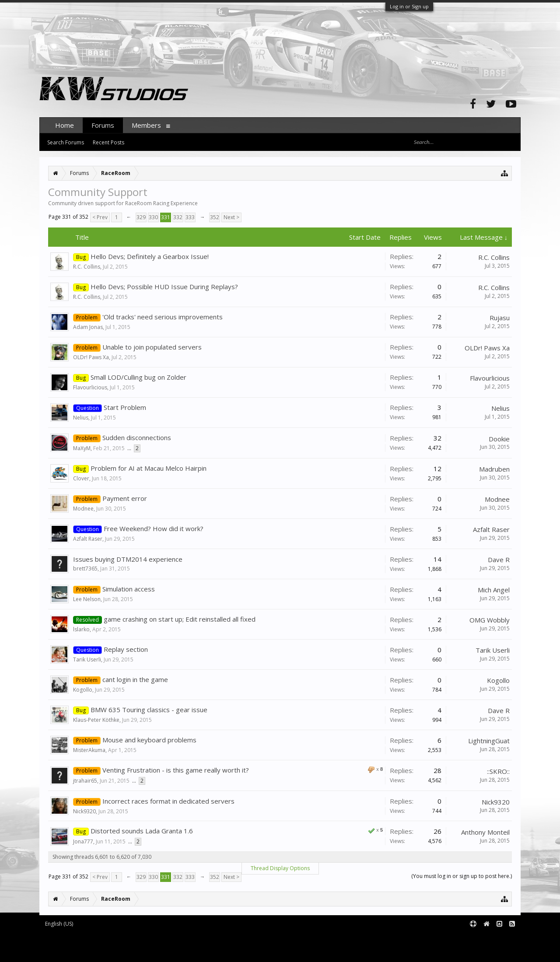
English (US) (59, 924)
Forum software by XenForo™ (112, 939)
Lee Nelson (87, 599)
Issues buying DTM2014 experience (128, 559)
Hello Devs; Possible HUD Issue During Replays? (164, 287)
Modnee (83, 509)
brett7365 (85, 568)
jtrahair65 (85, 781)
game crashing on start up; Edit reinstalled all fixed (180, 619)
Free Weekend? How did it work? (154, 528)
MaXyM (82, 448)
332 (178, 217)
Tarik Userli (87, 659)
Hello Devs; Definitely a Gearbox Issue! (150, 256)
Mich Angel (494, 590)
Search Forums (66, 142)
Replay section (126, 649)
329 (141, 217)
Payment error (125, 498)
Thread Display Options (280, 868)
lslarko (81, 629)
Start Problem (125, 407)
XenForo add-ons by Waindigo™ (78, 945)
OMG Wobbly (490, 620)
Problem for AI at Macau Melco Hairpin (149, 468)
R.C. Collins (87, 267)
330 (153, 217)
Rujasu (500, 318)
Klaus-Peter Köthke (96, 720)
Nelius (81, 418)
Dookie (499, 439)
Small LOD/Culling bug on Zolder (138, 377)
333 (190, 217)
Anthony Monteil (485, 832)
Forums (103, 125)
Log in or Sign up (409, 6)
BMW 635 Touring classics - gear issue (149, 710)
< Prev (100, 217)
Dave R (499, 560)
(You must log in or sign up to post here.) (462, 876)
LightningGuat (489, 741)
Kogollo (83, 690)
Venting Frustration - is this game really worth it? (176, 770)
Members (146, 125)
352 (215, 217)
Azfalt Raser (88, 539)
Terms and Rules (499, 939)
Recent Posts (108, 142)
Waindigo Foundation (156, 945)
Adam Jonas (88, 327)
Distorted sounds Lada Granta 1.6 (142, 831)
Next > (231, 217)
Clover (81, 478)
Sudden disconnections (137, 437)
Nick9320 (84, 811)
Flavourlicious (90, 387)
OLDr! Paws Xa (91, 357)
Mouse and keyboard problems (149, 740)
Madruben (494, 469)
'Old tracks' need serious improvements (163, 317)
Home (65, 125)
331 (166, 217)
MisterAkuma (89, 750)
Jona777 (83, 841)
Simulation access (129, 589)
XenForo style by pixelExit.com (114, 951)
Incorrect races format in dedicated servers (168, 801)
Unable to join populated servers (152, 347)
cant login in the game (135, 679)
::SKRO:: (498, 771)
